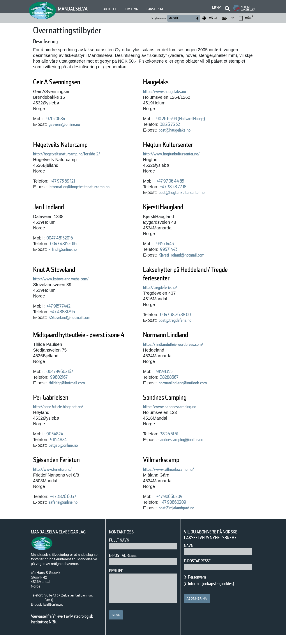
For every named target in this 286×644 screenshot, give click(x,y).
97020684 (58, 119)
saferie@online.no (68, 511)
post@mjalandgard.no (183, 516)
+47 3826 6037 (67, 505)
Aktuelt (117, 9)
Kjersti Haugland (170, 207)
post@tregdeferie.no (181, 320)
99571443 (168, 244)
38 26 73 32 (173, 124)
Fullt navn (121, 549)
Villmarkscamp (167, 468)
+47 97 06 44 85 (175, 181)
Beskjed (118, 579)
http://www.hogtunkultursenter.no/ (181, 154)
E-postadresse (200, 569)
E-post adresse (126, 564)
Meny (216, 8)
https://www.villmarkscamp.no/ (177, 478)
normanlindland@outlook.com (191, 383)
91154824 (58, 442)
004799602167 (63, 380)
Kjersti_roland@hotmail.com (189, 255)
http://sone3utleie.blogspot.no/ (67, 415)
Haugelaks (160, 82)
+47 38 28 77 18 (179, 187)
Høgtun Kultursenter (176, 145)
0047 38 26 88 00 (180, 315)
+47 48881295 (67, 312)
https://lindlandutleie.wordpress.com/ (184, 344)
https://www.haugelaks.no (171, 91)
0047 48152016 (64, 238)
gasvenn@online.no (70, 124)
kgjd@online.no (57, 613)
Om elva (140, 9)
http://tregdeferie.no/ (166, 287)
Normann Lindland (173, 335)
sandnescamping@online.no (189, 448)
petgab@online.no (69, 454)
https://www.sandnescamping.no (179, 415)
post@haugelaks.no (180, 130)
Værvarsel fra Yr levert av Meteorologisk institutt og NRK (64, 628)
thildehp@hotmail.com (73, 391)
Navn (189, 554)
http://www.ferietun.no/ (58, 478)
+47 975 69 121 (68, 181)
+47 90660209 (173, 505)
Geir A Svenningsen (65, 82)
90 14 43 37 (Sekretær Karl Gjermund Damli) (68, 606)
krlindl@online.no (68, 249)
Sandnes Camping (173, 406)
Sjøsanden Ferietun (65, 468)
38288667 (171, 377)
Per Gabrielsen (57, 406)
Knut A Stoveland (61, 270)
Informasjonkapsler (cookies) (219, 592)
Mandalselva (76, 9)
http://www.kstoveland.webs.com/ (70, 279)
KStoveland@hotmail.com (77, 317)
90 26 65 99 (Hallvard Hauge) (189, 119)
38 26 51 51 (173, 442)
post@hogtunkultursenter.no (190, 192)
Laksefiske (167, 9)
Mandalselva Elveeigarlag (64, 541)
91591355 (168, 371)
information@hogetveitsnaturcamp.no (90, 187)
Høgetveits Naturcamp (70, 145)
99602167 (61, 386)
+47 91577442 (63, 306)
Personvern (200, 586)
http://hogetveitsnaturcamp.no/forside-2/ (78, 154)
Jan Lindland (53, 207)
